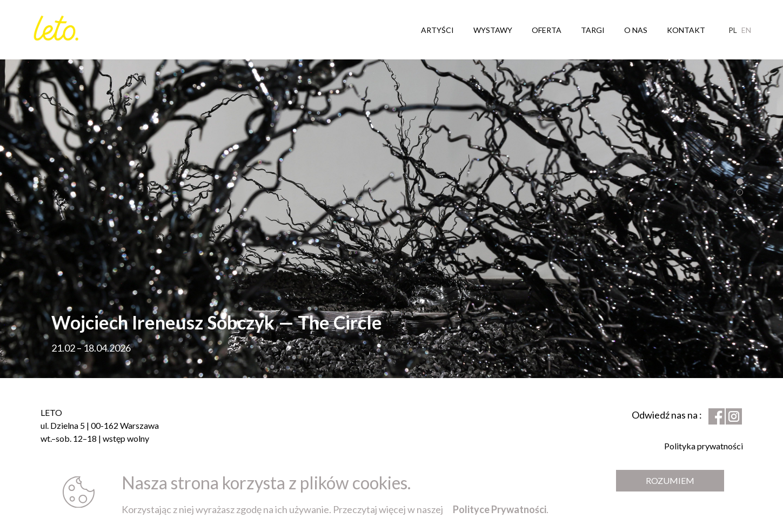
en (746, 29)
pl (733, 29)
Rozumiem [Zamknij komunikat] (670, 480)
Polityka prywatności (704, 446)
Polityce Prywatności (500, 509)
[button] (740, 181)
